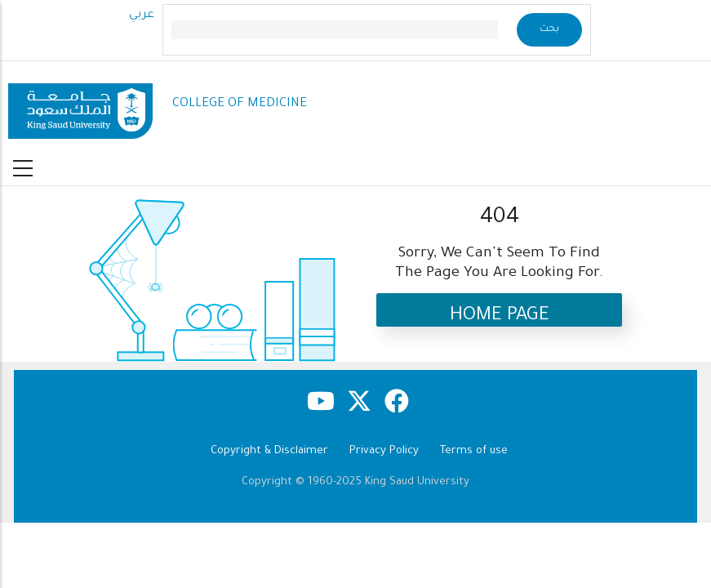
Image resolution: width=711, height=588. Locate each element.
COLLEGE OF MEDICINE (240, 104)
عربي (142, 16)
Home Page (500, 316)
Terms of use (474, 451)
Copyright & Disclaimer (269, 451)
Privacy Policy (384, 451)
